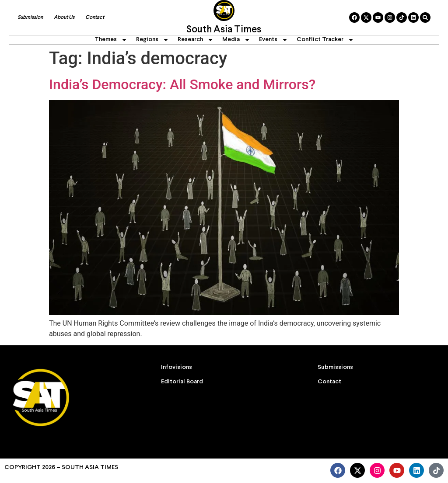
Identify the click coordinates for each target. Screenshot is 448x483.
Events (273, 40)
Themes (111, 40)
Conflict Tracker (325, 40)
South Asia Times (224, 30)
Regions (152, 40)
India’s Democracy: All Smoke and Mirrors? (182, 84)
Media (236, 40)
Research (196, 40)
